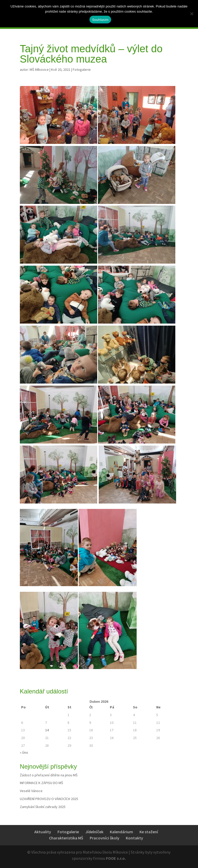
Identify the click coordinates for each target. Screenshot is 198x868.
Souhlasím (100, 20)
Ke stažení (149, 832)
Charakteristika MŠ (66, 838)
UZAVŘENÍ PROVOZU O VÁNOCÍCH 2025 (49, 799)
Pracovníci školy (105, 838)
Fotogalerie (82, 70)
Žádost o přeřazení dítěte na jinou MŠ (49, 775)
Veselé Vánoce (31, 791)
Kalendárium (121, 832)
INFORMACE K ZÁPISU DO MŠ (42, 783)
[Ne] (192, 14)
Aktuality (43, 832)
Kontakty (134, 838)
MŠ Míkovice (39, 70)
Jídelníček (94, 832)
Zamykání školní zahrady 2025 (43, 807)
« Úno (24, 752)
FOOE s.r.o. (116, 858)
